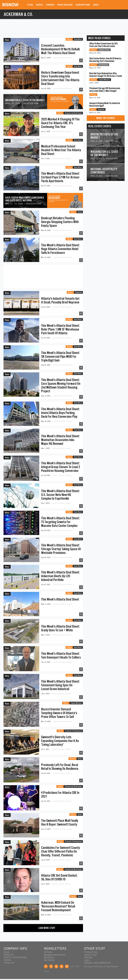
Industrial (78, 292)
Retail (80, 212)
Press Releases (65, 5)
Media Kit (8, 955)
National (73, 759)
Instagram (62, 966)
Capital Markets (76, 703)
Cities (30, 5)
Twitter (51, 966)
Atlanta (69, 39)
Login (87, 960)
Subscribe (49, 957)
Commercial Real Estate (73, 113)
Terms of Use (90, 955)
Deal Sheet (78, 39)
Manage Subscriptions (55, 955)
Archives (48, 952)
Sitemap (88, 957)
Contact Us (9, 963)
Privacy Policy (91, 952)
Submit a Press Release (15, 957)
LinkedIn (56, 966)
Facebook (46, 966)
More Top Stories (106, 118)
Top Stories (49, 960)
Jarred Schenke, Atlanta (63, 58)
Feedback (67, 966)
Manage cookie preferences (97, 963)
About (96, 5)
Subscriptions (83, 5)
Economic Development (73, 731)
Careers (50, 5)
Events (40, 5)
